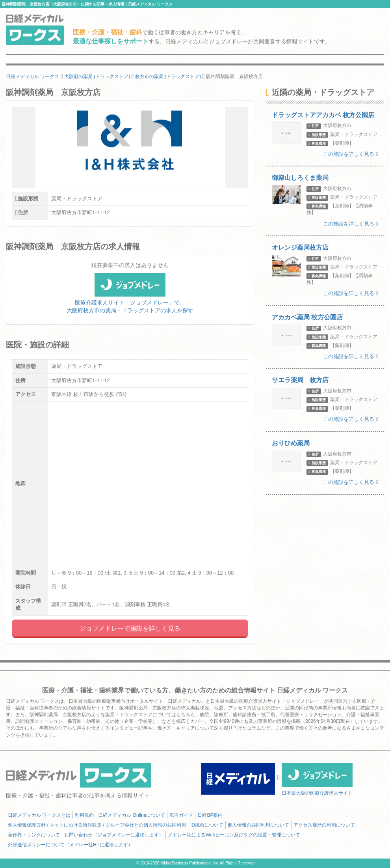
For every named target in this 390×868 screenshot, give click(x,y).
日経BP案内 (210, 815)
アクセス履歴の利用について (324, 825)
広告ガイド (181, 815)
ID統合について (207, 825)
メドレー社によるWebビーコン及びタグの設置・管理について (234, 835)
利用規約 (84, 815)
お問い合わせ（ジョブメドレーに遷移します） (114, 835)
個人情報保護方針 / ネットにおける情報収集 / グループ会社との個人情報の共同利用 (97, 825)
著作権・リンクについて (34, 835)
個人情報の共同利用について (258, 825)
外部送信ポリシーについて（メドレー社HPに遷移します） (70, 845)
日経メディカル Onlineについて (132, 815)
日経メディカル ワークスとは (39, 815)
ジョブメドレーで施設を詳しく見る (130, 628)
